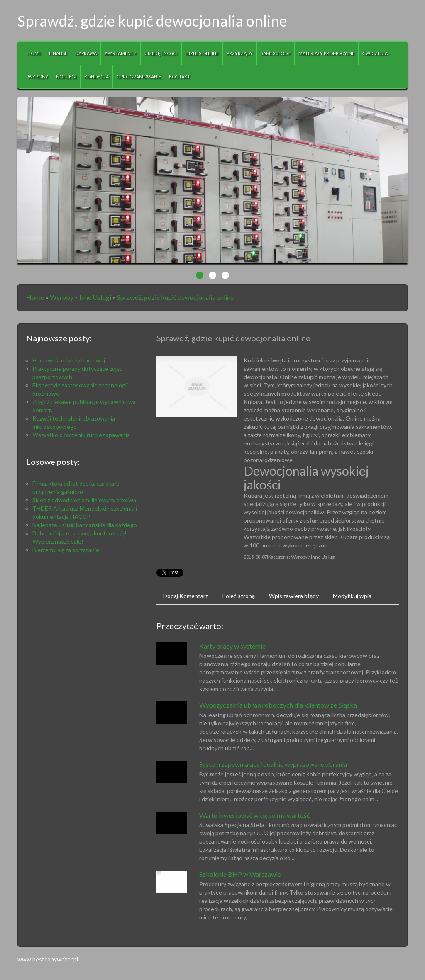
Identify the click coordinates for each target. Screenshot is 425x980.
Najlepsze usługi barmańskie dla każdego (85, 525)
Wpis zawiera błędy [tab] (294, 596)
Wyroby (62, 297)
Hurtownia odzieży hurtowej (69, 360)
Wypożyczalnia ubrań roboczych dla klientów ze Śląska (278, 705)
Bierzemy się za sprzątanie (66, 550)
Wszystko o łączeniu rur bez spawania (81, 435)
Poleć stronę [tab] (238, 596)
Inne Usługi (95, 297)
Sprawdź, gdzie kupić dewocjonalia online (175, 297)
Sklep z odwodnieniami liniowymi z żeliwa (84, 500)
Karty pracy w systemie (232, 646)
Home (35, 297)
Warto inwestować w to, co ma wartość (254, 815)
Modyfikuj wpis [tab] (352, 596)
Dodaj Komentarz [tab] (186, 596)
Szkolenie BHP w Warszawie (240, 874)
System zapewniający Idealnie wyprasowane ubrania (273, 764)
